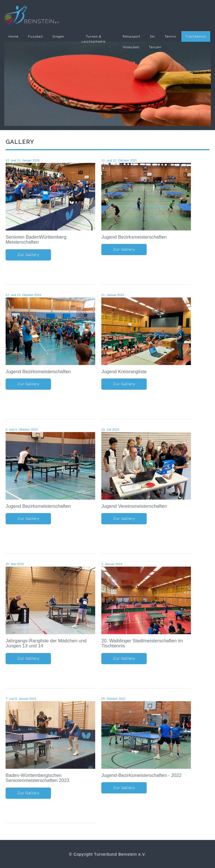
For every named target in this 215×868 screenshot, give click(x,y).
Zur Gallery (28, 255)
